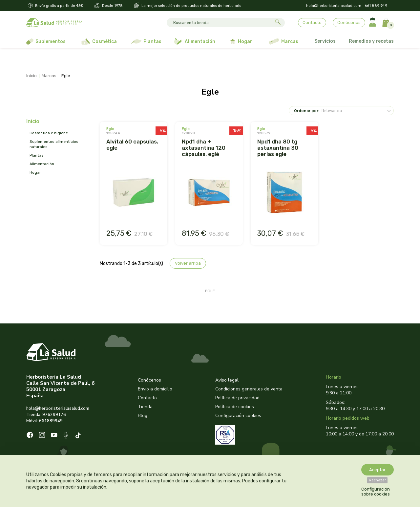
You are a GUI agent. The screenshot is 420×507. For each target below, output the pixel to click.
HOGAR (35, 172)
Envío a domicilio (155, 389)
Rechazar (377, 480)
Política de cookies (235, 407)
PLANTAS (37, 155)
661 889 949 (376, 6)
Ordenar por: (307, 111)
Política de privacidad (237, 398)
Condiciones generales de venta (249, 389)
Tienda (145, 407)
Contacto (312, 22)
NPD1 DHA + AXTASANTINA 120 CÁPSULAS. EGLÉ (204, 148)
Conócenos (349, 22)
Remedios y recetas (371, 41)
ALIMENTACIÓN (42, 164)
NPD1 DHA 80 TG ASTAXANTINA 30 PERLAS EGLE (278, 148)
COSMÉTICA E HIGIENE (49, 133)
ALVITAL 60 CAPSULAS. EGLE (132, 145)
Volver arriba (188, 263)
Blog (143, 416)
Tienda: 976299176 (46, 415)
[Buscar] (220, 23)
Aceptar (377, 470)
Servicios (325, 41)
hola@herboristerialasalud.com (334, 6)
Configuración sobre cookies (376, 492)
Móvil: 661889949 (44, 421)
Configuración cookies (238, 416)
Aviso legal (227, 380)
